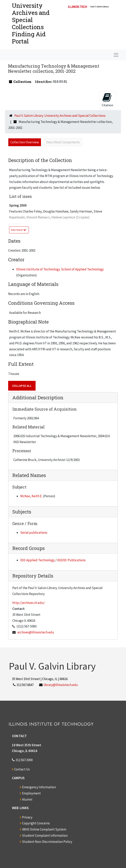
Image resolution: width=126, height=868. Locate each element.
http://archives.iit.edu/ (29, 603)
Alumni (27, 799)
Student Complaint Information (45, 835)
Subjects (22, 512)
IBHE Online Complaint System (44, 829)
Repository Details (33, 576)
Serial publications (34, 533)
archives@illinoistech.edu (36, 632)
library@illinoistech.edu (61, 685)
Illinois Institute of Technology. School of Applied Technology (60, 269)
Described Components (63, 142)
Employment (31, 793)
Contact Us (22, 769)
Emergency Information (39, 787)
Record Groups (29, 548)
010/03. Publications (71, 560)
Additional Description (38, 398)
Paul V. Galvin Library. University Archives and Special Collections (60, 116)
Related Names (29, 475)
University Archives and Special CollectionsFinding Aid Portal (31, 23)
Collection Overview (25, 142)
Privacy (27, 817)
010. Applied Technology (38, 560)
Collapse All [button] (22, 386)
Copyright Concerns (36, 823)
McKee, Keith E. (31, 496)
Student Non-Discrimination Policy (47, 842)
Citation (107, 100)
